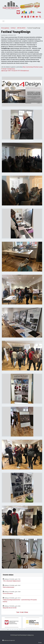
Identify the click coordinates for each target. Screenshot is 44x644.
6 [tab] (20, 629)
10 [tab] (29, 629)
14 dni (22, 612)
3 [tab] (13, 629)
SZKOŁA (13, 28)
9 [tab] (27, 629)
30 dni (26, 612)
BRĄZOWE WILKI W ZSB (10, 608)
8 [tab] (24, 629)
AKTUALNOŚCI (21, 28)
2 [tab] (10, 629)
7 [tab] (22, 629)
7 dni (18, 612)
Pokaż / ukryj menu (4, 21)
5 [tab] (17, 629)
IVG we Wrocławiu (8, 593)
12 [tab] (34, 629)
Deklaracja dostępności (9, 640)
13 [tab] (36, 629)
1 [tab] (8, 629)
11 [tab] (31, 629)
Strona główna (5, 28)
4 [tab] (15, 629)
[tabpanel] (12, 622)
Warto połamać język (8, 587)
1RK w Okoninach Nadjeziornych (12, 581)
